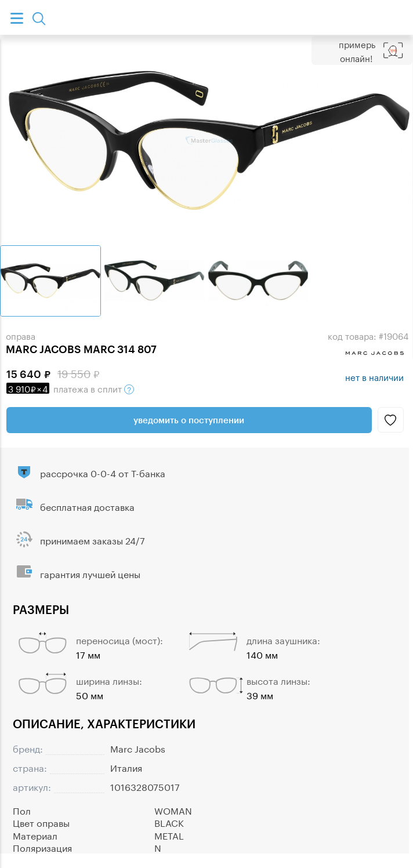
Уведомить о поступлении (189, 420)
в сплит (70, 388)
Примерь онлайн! (357, 50)
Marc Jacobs (138, 748)
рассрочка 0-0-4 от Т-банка (103, 472)
